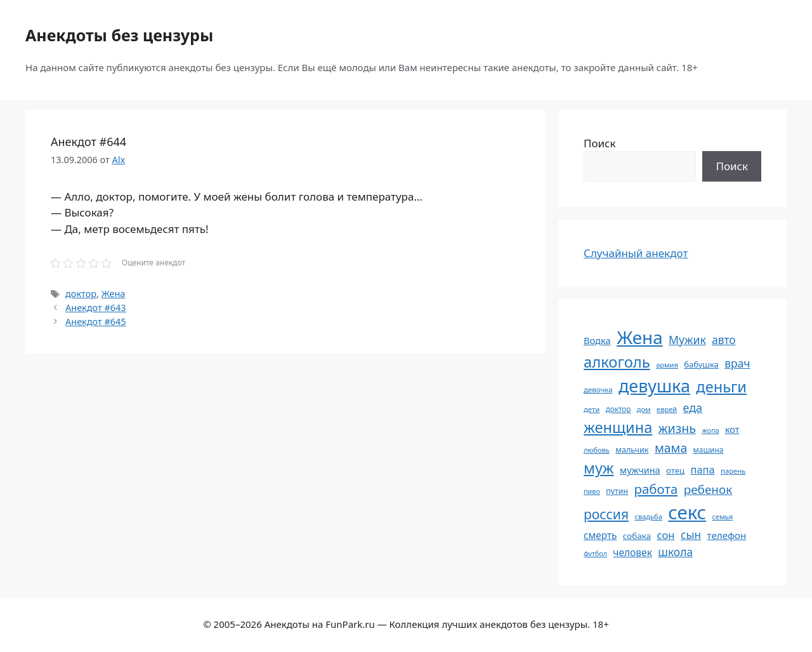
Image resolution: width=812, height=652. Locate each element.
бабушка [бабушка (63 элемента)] (701, 364)
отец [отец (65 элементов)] (675, 470)
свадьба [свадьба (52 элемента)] (648, 516)
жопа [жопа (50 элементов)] (710, 430)
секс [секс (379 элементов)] (687, 512)
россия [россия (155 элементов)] (606, 514)
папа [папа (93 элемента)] (703, 469)
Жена (114, 294)
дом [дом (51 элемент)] (644, 409)
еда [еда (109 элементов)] (693, 408)
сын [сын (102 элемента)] (691, 535)
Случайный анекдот (636, 253)
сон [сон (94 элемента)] (665, 535)
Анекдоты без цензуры (119, 35)
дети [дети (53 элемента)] (592, 409)
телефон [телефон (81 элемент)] (727, 535)
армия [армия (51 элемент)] (667, 365)
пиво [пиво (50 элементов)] (592, 491)
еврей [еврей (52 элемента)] (667, 409)
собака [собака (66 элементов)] (637, 536)
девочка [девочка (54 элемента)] (598, 389)
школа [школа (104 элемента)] (675, 552)
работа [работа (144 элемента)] (656, 489)
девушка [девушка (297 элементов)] (654, 386)
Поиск (600, 143)
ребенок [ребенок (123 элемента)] (708, 489)
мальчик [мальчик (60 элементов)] (632, 450)
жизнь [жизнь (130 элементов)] (677, 428)
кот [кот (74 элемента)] (732, 429)
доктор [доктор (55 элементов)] (619, 409)
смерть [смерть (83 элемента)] (600, 535)
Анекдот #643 (95, 308)
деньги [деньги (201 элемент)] (721, 387)
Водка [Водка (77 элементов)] (597, 340)
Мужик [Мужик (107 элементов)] (687, 340)
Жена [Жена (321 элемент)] (640, 337)
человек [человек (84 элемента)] (632, 552)
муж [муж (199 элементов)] (599, 468)
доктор (81, 294)
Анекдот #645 (95, 322)
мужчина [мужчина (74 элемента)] (640, 470)
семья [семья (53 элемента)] (723, 516)
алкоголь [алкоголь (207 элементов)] (617, 362)
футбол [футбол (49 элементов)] (595, 554)
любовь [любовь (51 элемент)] (597, 450)
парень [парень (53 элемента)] (733, 471)
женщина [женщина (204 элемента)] (618, 427)
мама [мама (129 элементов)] (671, 448)
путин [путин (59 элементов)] (617, 491)
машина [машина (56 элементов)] (709, 449)
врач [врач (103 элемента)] (737, 363)
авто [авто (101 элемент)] (724, 340)
